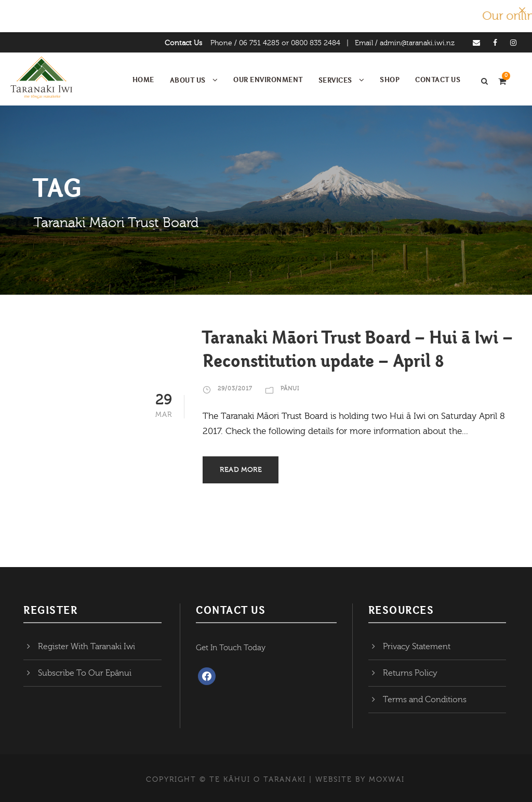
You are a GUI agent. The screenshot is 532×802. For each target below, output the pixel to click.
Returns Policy (410, 673)
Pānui (290, 389)
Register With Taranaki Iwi (87, 647)
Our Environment (268, 80)
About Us (188, 80)
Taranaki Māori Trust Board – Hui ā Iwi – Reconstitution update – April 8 (358, 349)
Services (335, 80)
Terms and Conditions (425, 700)
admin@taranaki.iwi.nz (417, 43)
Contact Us (183, 43)
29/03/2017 (235, 389)
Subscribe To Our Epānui (85, 673)
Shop (390, 80)
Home (143, 80)
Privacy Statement (417, 647)
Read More (241, 470)
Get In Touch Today (231, 648)
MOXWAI (387, 780)
